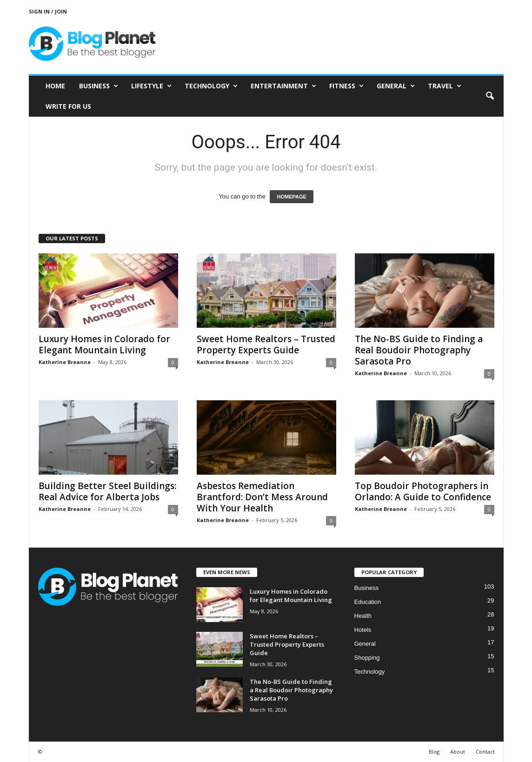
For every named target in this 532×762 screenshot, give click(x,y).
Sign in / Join (48, 11)
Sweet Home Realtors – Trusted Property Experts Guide (266, 345)
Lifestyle (151, 86)
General (396, 86)
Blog (434, 752)
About (458, 752)
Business (99, 86)
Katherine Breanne (65, 362)
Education (368, 602)
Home (55, 86)
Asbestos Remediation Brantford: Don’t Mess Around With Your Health (262, 497)
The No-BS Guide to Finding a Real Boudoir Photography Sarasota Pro (419, 350)
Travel (445, 86)
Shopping (367, 658)
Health (363, 616)
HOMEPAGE (291, 197)
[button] (490, 96)
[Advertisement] (334, 44)
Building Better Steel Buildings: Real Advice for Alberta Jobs (107, 491)
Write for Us (68, 106)
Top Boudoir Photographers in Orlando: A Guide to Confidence (423, 491)
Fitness (346, 86)
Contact (485, 752)
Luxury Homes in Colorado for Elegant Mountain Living (104, 345)
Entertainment (283, 86)
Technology (211, 86)
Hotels (363, 630)
